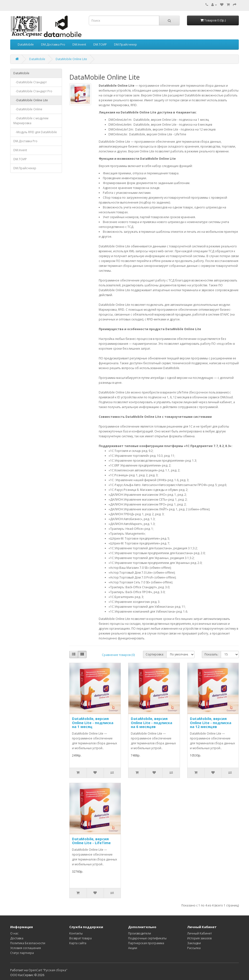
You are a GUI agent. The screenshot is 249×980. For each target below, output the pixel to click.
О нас (14, 933)
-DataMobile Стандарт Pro (33, 91)
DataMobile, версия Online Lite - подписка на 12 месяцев (211, 723)
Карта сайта (78, 943)
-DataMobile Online (28, 109)
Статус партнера (22, 953)
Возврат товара (80, 938)
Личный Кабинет (200, 933)
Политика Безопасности (28, 943)
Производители (140, 933)
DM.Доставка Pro (53, 44)
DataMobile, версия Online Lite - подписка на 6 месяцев (151, 723)
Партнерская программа (146, 943)
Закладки (194, 943)
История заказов (199, 938)
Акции (133, 948)
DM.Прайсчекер (125, 44)
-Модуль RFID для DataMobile (35, 132)
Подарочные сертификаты (147, 938)
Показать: (211, 654)
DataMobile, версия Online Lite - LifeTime (91, 841)
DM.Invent (79, 44)
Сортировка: (155, 654)
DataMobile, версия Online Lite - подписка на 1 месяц (93, 723)
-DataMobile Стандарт (30, 82)
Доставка (17, 938)
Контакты (76, 933)
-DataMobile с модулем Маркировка (31, 121)
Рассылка (194, 948)
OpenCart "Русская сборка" (48, 970)
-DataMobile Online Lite (31, 100)
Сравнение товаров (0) (118, 655)
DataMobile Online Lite (71, 59)
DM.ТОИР (100, 44)
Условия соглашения (26, 948)
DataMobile (26, 44)
